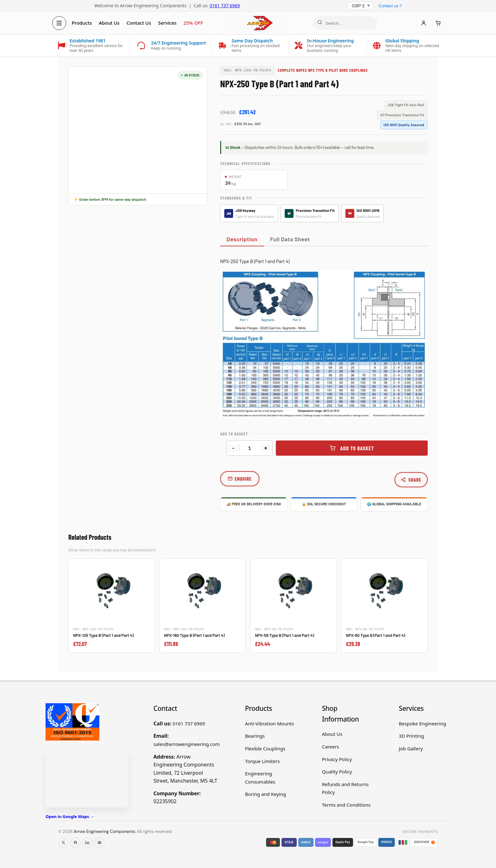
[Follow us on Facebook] (75, 843)
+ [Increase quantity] (266, 448)
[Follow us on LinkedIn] (87, 843)
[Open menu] (60, 23)
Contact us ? (390, 6)
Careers (331, 747)
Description (242, 239)
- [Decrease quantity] (233, 448)
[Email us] (99, 843)
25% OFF (194, 23)
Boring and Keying (266, 794)
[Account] (423, 23)
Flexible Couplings (265, 748)
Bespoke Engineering (423, 723)
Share (411, 480)
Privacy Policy (337, 759)
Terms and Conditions (346, 805)
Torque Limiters (263, 761)
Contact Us (140, 23)
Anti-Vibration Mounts (270, 723)
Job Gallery (411, 748)
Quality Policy (337, 772)
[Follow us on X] (63, 843)
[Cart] (437, 23)
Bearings (255, 736)
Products (83, 23)
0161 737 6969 (225, 6)
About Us (110, 23)
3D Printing (412, 736)
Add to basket (357, 448)
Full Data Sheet (290, 239)
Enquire (243, 479)
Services (168, 23)
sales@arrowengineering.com (187, 744)
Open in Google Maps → (70, 816)
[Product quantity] (250, 448)
